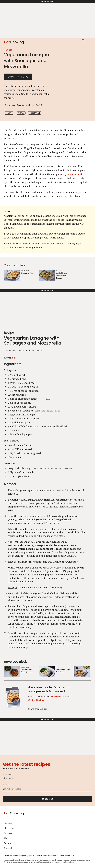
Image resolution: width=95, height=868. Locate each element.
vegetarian (35, 113)
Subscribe (47, 799)
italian (9, 113)
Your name (8, 774)
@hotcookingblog (36, 700)
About (7, 838)
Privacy (8, 843)
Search (83, 41)
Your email (8, 785)
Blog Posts (9, 828)
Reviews (8, 833)
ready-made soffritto (72, 174)
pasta (21, 113)
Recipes (8, 823)
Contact (8, 848)
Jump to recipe (18, 77)
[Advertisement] (47, 20)
